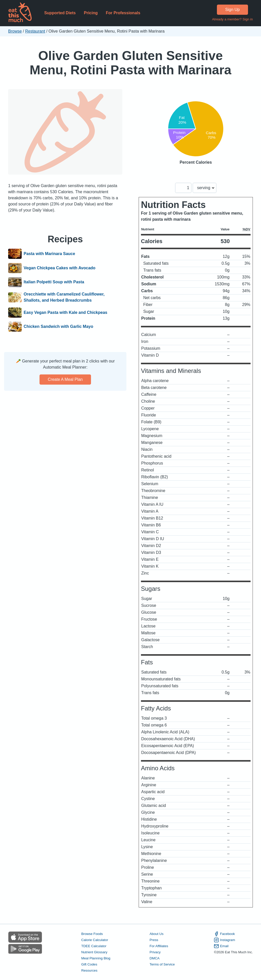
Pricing (91, 13)
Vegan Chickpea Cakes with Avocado (60, 268)
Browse (15, 31)
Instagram (224, 940)
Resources (89, 970)
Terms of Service (162, 964)
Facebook (224, 934)
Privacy (155, 952)
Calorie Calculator (95, 940)
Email (221, 946)
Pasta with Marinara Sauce (49, 254)
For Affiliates (159, 946)
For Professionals (123, 13)
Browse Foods (92, 934)
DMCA (155, 958)
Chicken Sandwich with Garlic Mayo (58, 327)
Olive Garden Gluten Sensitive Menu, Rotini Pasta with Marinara (130, 63)
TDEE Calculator (94, 946)
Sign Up (233, 10)
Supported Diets (60, 13)
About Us (157, 934)
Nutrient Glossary (94, 952)
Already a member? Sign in (232, 19)
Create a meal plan (65, 379)
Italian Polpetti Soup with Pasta (54, 282)
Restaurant (35, 31)
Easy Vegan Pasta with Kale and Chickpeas (66, 313)
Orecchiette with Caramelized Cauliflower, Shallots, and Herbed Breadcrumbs (64, 297)
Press (154, 940)
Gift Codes (89, 964)
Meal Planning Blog (96, 958)
